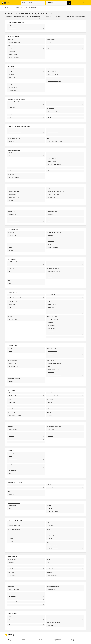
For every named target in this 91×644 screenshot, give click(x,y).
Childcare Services (12, 235)
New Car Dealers (12, 72)
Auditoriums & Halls (13, 215)
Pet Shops (11, 251)
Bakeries (50, 298)
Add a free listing (9, 642)
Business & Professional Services (16, 99)
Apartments (11, 619)
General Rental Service (52, 545)
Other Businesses (51, 118)
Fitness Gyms (51, 354)
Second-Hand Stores (13, 532)
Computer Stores (51, 135)
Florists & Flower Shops (53, 532)
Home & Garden (12, 390)
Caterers (11, 307)
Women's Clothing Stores (14, 58)
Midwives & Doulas (13, 363)
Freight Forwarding (12, 596)
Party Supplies (51, 215)
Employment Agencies (52, 111)
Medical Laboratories (13, 430)
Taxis (49, 619)
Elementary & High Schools (14, 192)
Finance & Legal (12, 259)
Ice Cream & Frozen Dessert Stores (16, 298)
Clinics (49, 366)
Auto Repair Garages (13, 88)
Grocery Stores (51, 310)
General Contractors (52, 162)
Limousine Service (52, 590)
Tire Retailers (11, 75)
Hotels (10, 622)
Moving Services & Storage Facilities (55, 409)
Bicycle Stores (51, 562)
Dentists (10, 351)
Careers (24, 642)
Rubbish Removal (12, 494)
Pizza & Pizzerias (51, 331)
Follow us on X (58, 642)
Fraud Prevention (9, 643)
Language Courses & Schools (54, 195)
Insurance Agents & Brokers (53, 511)
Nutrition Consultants (52, 357)
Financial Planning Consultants (54, 271)
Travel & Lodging (12, 614)
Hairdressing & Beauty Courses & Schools (56, 192)
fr (89, 3)
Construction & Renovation (15, 150)
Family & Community (13, 230)
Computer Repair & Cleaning (53, 132)
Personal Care (11, 451)
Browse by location (42, 642)
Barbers (10, 456)
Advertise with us (9, 641)
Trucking (11, 605)
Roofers (10, 171)
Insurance (50, 509)
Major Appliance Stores (13, 396)
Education (10, 186)
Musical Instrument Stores (14, 221)
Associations (50, 105)
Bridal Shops (11, 49)
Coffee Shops (51, 322)
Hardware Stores (51, 171)
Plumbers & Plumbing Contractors (15, 177)
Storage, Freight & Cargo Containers (16, 599)
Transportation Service (13, 602)
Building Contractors (52, 156)
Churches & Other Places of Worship (55, 238)
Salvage (10, 488)
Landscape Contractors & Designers (16, 415)
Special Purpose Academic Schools (16, 197)
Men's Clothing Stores (13, 55)
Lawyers (11, 105)
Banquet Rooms (12, 304)
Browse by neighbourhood (44, 643)
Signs (10, 509)
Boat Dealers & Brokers (13, 569)
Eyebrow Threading (13, 462)
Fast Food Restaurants (52, 325)
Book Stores (50, 526)
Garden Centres (51, 402)
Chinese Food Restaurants (53, 320)
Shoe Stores (50, 49)
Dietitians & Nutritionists (53, 351)
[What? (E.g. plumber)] (33, 3)
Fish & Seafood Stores (13, 320)
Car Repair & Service (13, 91)
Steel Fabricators (12, 439)
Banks (10, 265)
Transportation (12, 584)
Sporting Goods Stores (52, 575)
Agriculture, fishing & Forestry (16, 23)
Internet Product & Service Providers (55, 141)
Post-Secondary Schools (14, 195)
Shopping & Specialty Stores (15, 520)
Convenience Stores (52, 304)
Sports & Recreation (13, 557)
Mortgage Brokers (51, 274)
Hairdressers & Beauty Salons (15, 468)
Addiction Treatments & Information (55, 363)
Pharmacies (11, 382)
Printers (10, 118)
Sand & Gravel (51, 436)
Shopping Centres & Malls (53, 548)
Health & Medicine (12, 346)
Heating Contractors (13, 409)
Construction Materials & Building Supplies (17, 156)
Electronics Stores (12, 141)
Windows (50, 415)
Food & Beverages (12, 292)
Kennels (10, 248)
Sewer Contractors (52, 488)
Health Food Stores (52, 313)
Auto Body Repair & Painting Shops (55, 81)
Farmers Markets (51, 307)
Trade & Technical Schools (53, 197)
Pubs (49, 221)
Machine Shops (51, 430)
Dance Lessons (12, 575)
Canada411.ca (74, 641)
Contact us (84, 635)
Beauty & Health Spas (13, 459)
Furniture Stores (12, 402)
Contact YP (25, 641)
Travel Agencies (51, 626)
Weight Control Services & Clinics (54, 375)
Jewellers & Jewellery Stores (15, 42)
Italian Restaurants (51, 328)
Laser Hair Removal (13, 471)
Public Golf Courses (52, 569)
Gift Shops (11, 542)
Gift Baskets (11, 539)
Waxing (10, 474)
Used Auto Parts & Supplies (53, 75)
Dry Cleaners (51, 42)
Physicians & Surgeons (13, 366)
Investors (24, 643)
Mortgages (50, 277)
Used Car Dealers (12, 78)
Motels (10, 625)
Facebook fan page (59, 643)
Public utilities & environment (16, 482)
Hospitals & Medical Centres (53, 369)
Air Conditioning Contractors (53, 396)
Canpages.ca (74, 642)
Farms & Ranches (12, 28)
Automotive (11, 66)
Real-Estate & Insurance (14, 503)
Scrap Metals (11, 436)
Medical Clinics (51, 372)
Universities (11, 200)
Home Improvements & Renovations (55, 164)
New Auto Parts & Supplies (53, 72)
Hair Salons (11, 465)
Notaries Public (12, 108)
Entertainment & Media (14, 209)
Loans (10, 271)
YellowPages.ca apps (59, 641)
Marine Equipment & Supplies (15, 590)
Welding (10, 442)
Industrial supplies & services (15, 424)
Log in (85, 3)
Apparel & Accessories (13, 37)
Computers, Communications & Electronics (19, 127)
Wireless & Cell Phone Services (15, 132)
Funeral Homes (51, 241)
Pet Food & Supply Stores (53, 248)
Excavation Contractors (53, 159)
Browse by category (42, 641)
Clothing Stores (12, 52)
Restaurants (50, 337)
